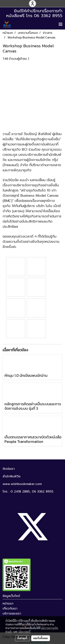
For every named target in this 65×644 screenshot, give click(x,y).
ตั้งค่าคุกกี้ (22, 638)
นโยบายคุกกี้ (24, 632)
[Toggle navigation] (60, 24)
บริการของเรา (12, 613)
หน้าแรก (8, 603)
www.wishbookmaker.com (22, 484)
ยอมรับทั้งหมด (41, 638)
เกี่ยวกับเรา (10, 608)
